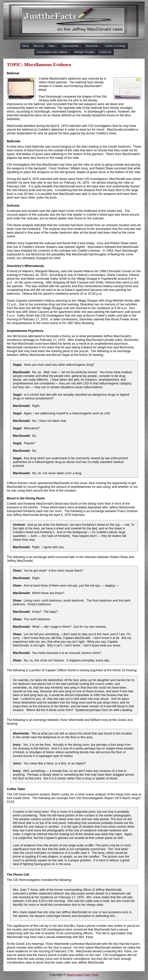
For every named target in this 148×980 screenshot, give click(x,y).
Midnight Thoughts (85, 52)
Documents (93, 46)
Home (26, 46)
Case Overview (72, 46)
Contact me (105, 52)
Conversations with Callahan (53, 52)
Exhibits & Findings (115, 46)
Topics (53, 46)
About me (39, 46)
